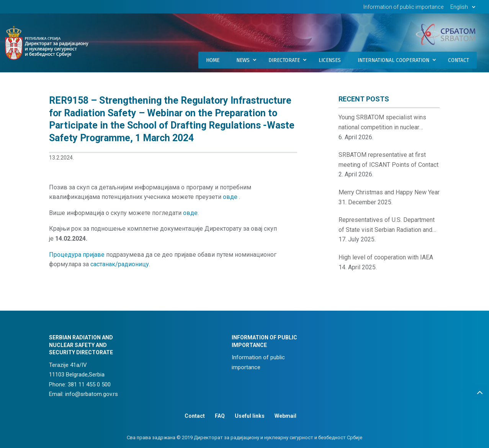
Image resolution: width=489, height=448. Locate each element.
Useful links (250, 416)
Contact (459, 60)
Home (213, 60)
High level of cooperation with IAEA (386, 257)
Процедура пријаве (77, 255)
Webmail (285, 416)
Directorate (284, 60)
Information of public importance (403, 7)
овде (231, 197)
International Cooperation (393, 60)
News (243, 60)
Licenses (330, 60)
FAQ (220, 416)
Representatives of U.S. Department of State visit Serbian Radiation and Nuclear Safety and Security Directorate (387, 225)
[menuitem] (464, 9)
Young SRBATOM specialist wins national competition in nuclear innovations (382, 123)
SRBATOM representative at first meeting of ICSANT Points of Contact (388, 160)
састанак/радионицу (120, 264)
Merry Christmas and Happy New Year (389, 192)
